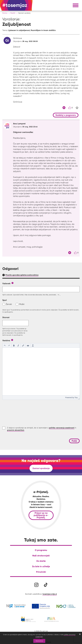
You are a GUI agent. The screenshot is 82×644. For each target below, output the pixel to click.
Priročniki (41, 572)
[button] (5, 346)
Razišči (13, 13)
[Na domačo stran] (15, 5)
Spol (5, 300)
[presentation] (5, 346)
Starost (6, 317)
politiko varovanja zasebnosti (62, 428)
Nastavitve (39, 641)
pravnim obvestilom (16, 430)
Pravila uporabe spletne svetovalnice (22, 275)
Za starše (41, 561)
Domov (5, 13)
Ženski (9, 304)
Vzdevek (6, 283)
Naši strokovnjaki (41, 556)
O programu (41, 550)
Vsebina (6, 340)
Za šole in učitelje (41, 566)
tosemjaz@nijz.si (50, 594)
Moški (22, 304)
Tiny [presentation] (76, 398)
